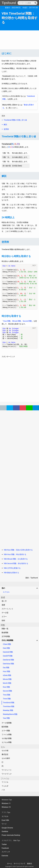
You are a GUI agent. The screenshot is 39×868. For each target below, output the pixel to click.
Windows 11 (6, 803)
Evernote (5, 856)
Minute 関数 (17, 321)
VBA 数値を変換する (11, 573)
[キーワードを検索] (27, 3)
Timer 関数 (7, 699)
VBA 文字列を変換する (12, 568)
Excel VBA (5, 820)
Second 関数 (27, 321)
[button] (36, 3)
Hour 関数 (7, 321)
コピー (34, 265)
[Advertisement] (19, 40)
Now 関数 (6, 687)
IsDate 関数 (7, 675)
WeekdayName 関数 (10, 714)
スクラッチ (6, 852)
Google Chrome (7, 828)
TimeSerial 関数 (9, 703)
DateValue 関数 (8, 664)
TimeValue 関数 (9, 706)
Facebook (5, 848)
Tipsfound (9, 3)
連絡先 (29, 864)
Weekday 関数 (8, 710)
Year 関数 (6, 718)
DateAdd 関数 (8, 652)
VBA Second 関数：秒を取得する (16, 563)
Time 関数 (7, 695)
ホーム (10, 864)
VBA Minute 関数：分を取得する (16, 559)
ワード (4, 824)
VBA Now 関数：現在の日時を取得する (18, 550)
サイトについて (20, 864)
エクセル (6, 592)
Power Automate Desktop (11, 835)
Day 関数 (6, 668)
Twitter (4, 844)
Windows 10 (6, 807)
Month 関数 (7, 683)
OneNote (5, 831)
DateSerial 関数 (8, 660)
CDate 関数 (7, 644)
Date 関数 (6, 648)
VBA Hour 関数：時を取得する (15, 554)
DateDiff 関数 (8, 656)
